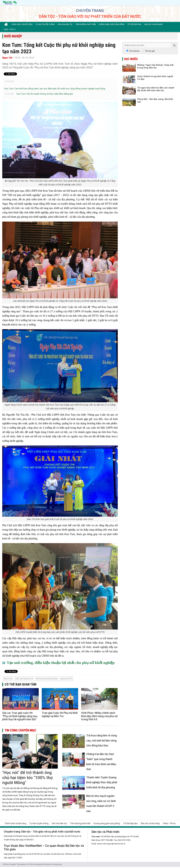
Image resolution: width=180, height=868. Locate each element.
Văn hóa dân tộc (65, 24)
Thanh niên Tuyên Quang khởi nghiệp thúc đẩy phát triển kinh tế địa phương (102, 782)
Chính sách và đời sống (22, 24)
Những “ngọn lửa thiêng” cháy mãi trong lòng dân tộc (155, 66)
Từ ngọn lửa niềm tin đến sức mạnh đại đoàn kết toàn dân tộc (156, 89)
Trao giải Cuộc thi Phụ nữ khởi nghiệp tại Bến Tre (60, 714)
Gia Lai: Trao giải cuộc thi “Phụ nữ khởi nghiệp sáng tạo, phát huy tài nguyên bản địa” (20, 716)
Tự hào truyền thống (45, 24)
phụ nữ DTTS (67, 679)
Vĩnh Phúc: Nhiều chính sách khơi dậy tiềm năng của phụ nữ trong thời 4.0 (99, 716)
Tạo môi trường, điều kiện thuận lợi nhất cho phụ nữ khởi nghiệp (61, 663)
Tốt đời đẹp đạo (134, 24)
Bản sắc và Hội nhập (154, 24)
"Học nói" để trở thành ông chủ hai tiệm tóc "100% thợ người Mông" (27, 778)
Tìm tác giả (150, 51)
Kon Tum (9, 679)
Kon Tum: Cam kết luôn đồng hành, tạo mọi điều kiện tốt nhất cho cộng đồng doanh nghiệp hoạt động (55, 89)
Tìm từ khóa (134, 51)
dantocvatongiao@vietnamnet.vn (111, 844)
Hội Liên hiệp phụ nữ (25, 679)
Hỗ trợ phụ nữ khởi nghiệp (47, 679)
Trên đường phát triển (86, 24)
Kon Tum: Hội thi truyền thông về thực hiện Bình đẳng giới (45, 94)
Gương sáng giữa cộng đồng (112, 24)
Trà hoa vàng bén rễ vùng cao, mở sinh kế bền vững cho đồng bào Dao (102, 740)
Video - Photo (10, 29)
